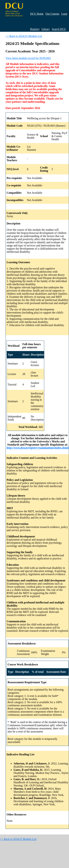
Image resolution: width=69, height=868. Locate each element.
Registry (35, 29)
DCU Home (37, 14)
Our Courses (52, 14)
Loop (64, 14)
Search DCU (59, 29)
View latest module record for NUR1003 (28, 58)
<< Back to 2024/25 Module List (24, 36)
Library (46, 29)
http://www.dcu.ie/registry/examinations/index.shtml (38, 448)
